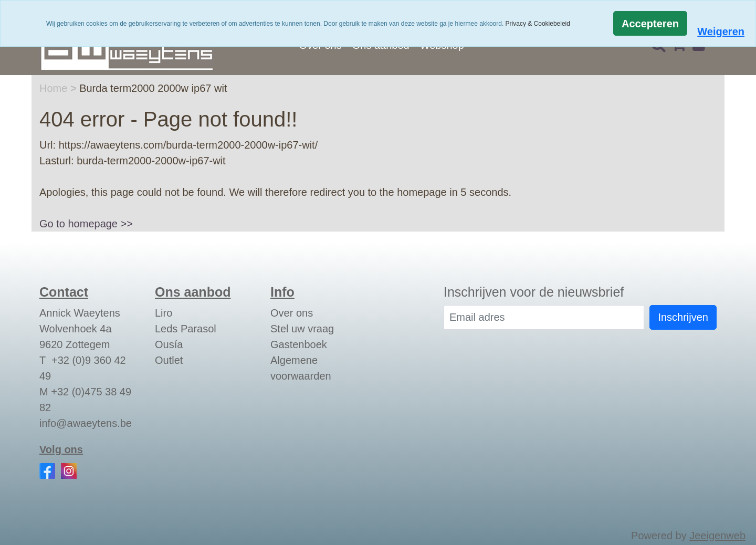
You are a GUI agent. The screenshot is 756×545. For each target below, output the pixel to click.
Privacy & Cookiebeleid (538, 24)
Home (55, 88)
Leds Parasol (186, 329)
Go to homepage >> (86, 224)
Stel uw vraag (302, 329)
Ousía (169, 344)
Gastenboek (299, 344)
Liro (164, 313)
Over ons (292, 313)
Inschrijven (683, 317)
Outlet (169, 360)
